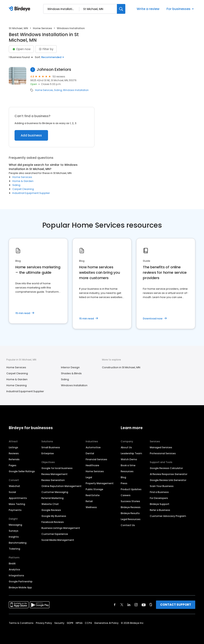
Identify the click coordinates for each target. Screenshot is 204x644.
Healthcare (92, 465)
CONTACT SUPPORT (176, 605)
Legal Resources (131, 519)
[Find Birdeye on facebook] (115, 605)
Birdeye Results (130, 513)
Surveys (14, 531)
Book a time (128, 465)
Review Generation (53, 480)
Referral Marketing (52, 498)
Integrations (16, 575)
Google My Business (54, 516)
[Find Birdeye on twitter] (122, 605)
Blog (123, 477)
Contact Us (128, 525)
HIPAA (79, 623)
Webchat (14, 486)
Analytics (14, 569)
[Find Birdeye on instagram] (136, 605)
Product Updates (131, 489)
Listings (13, 447)
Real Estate (93, 495)
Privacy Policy (44, 623)
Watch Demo (129, 459)
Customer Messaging (55, 492)
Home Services (42, 28)
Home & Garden (23, 181)
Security (59, 623)
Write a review (148, 9)
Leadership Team (131, 453)
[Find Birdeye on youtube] (144, 605)
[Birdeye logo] (20, 9)
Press (124, 483)
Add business (31, 135)
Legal (89, 477)
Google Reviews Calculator (166, 468)
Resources (127, 471)
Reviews (14, 453)
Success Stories (130, 501)
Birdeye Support (160, 504)
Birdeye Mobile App (20, 587)
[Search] (121, 9)
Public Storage (94, 489)
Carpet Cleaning (23, 189)
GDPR (70, 623)
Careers (126, 495)
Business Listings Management (61, 528)
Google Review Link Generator (168, 480)
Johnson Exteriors (54, 70)
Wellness (91, 507)
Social (12, 492)
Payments (15, 510)
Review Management (54, 474)
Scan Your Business (162, 486)
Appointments (18, 498)
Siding (58, 90)
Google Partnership (21, 581)
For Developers (159, 498)
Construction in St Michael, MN (121, 367)
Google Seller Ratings (22, 471)
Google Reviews (51, 510)
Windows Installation (76, 90)
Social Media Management (58, 540)
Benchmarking (18, 543)
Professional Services (163, 453)
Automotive (93, 447)
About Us (126, 447)
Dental (90, 453)
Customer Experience (55, 534)
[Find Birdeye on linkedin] (129, 605)
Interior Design (70, 367)
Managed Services (161, 447)
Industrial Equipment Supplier (31, 193)
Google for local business (57, 468)
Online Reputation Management (61, 486)
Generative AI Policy (106, 623)
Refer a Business (160, 510)
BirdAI (12, 563)
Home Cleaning (17, 385)
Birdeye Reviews (131, 507)
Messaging (15, 525)
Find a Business (159, 492)
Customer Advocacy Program (168, 516)
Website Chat (50, 504)
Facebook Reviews (53, 522)
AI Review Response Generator (169, 474)
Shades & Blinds (71, 373)
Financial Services (96, 459)
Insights (14, 537)
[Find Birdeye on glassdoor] (151, 605)
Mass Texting (17, 504)
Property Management (100, 483)
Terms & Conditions (21, 623)
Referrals (14, 459)
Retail (89, 501)
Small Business (51, 447)
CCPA (88, 623)
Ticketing (14, 549)
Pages (13, 465)
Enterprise (48, 453)
